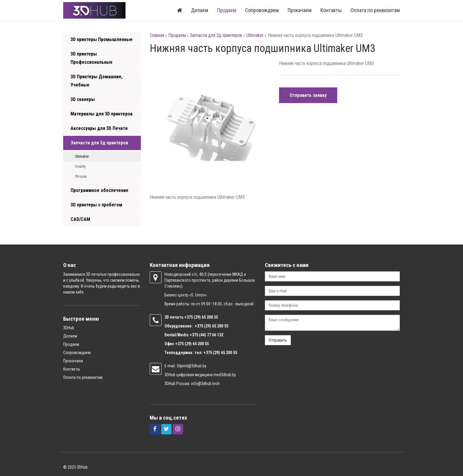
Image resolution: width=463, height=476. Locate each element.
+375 (189, 317)
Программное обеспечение (100, 190)
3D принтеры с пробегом (96, 205)
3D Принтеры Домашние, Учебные (97, 81)
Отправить (278, 340)
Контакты (331, 10)
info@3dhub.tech (205, 384)
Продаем (227, 10)
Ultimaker (82, 157)
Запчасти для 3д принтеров (99, 143)
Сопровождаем (262, 10)
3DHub (69, 328)
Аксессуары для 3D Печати (99, 128)
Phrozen (81, 177)
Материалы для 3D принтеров (102, 114)
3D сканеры (83, 99)
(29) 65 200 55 (206, 317)
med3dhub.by (225, 375)
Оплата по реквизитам (375, 10)
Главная (157, 35)
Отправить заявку (308, 95)
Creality (80, 167)
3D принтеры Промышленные (102, 39)
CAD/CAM (80, 219)
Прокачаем (300, 10)
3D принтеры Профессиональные (92, 58)
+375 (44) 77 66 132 (206, 335)
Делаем (200, 10)
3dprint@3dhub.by (191, 366)
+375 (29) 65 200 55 (192, 344)
